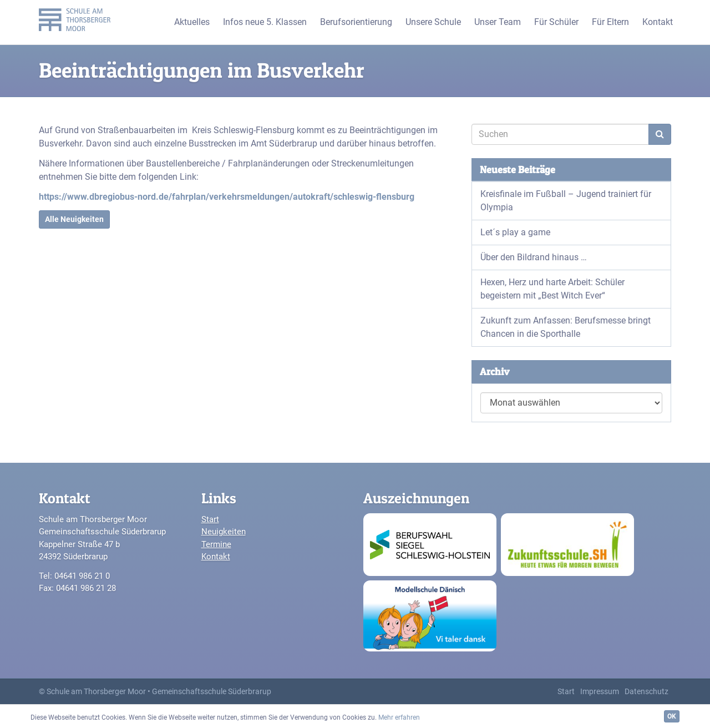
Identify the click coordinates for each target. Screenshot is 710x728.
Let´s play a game (515, 232)
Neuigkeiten (224, 532)
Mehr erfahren (399, 717)
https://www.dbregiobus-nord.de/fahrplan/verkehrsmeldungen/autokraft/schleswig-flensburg (227, 197)
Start (210, 519)
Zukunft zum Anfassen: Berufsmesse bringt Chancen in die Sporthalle (566, 327)
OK (672, 716)
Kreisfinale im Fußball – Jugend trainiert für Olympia (566, 201)
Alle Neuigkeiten (74, 219)
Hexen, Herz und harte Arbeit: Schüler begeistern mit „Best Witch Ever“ (552, 289)
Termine (216, 544)
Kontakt (216, 557)
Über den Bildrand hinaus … (534, 257)
